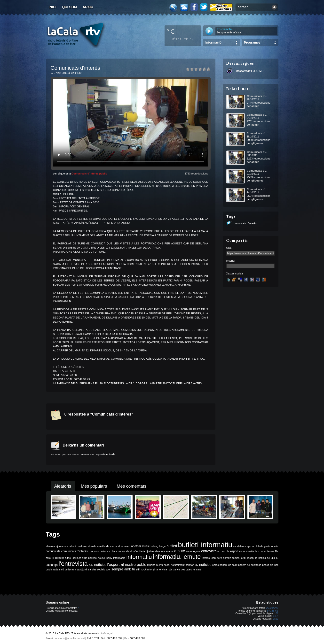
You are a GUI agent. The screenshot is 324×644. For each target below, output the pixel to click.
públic (49, 569)
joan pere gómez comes (225, 558)
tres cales (186, 569)
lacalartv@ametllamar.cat (70, 638)
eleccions (160, 551)
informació (119, 558)
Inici (53, 7)
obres (216, 565)
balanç (154, 546)
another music (140, 546)
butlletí (172, 546)
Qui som (69, 7)
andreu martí (123, 546)
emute (180, 551)
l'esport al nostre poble (127, 564)
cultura (113, 551)
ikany (109, 558)
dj (147, 551)
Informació (213, 42)
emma (170, 551)
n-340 (160, 565)
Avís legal (107, 633)
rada (56, 569)
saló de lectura (67, 569)
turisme (197, 569)
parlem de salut (228, 565)
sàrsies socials (97, 569)
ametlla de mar (106, 546)
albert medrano (78, 546)
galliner (77, 558)
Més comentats (132, 486)
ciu (252, 546)
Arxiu (88, 7)
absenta (50, 546)
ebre (151, 551)
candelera (239, 546)
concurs (93, 551)
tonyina (154, 569)
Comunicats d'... (257, 96)
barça (162, 546)
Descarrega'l (244, 71)
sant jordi (82, 569)
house (101, 558)
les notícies (97, 565)
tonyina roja (165, 569)
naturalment (178, 565)
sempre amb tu (123, 569)
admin (255, 106)
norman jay (192, 565)
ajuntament (62, 546)
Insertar (231, 261)
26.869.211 (272, 608)
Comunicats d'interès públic (89, 174)
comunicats (53, 551)
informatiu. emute (177, 557)
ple (272, 565)
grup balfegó (89, 558)
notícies (205, 565)
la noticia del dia (265, 558)
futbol (68, 558)
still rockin (142, 569)
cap (248, 546)
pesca (266, 565)
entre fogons (193, 551)
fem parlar (261, 551)
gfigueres (257, 143)
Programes (252, 42)
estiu (251, 551)
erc (219, 551)
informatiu (139, 557)
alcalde (92, 546)
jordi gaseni (247, 558)
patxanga (256, 565)
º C (171, 31)
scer (108, 569)
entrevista (209, 551)
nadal (167, 565)
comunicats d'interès (245, 223)
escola (225, 551)
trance (176, 569)
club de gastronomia (266, 546)
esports (243, 551)
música (151, 565)
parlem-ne (244, 565)
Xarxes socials (235, 273)
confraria (103, 551)
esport (234, 551)
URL (229, 248)
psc (276, 565)
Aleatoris (63, 486)
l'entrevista (73, 564)
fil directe (58, 558)
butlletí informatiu (205, 545)
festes (271, 551)
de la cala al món (128, 551)
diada (142, 551)
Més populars (94, 486)
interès (206, 558)
